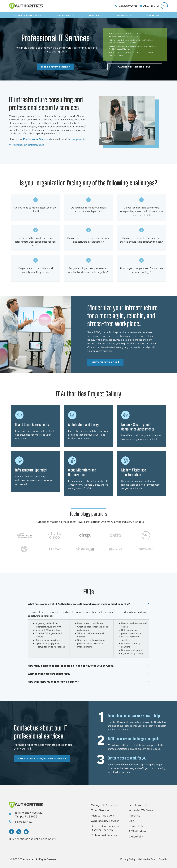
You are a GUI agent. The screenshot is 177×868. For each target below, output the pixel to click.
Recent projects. (77, 139)
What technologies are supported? (49, 674)
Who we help (65, 15)
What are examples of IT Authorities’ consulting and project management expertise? (79, 604)
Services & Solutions (28, 15)
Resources (124, 15)
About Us (95, 15)
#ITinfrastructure (35, 145)
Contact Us (154, 15)
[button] (88, 604)
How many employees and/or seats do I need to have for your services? (71, 666)
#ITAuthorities (17, 145)
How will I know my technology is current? (53, 682)
